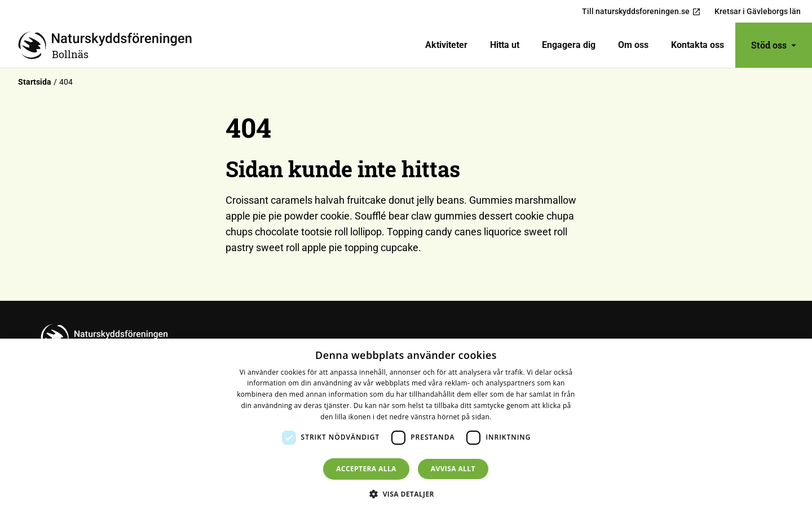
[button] (406, 494)
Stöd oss (774, 45)
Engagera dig (569, 45)
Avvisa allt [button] (453, 469)
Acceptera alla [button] (366, 469)
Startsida (35, 82)
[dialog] (406, 426)
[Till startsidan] (109, 45)
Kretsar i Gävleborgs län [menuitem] (758, 11)
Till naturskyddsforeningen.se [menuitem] (641, 12)
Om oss (633, 45)
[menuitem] (446, 45)
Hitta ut (505, 45)
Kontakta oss (698, 45)
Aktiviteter (446, 45)
